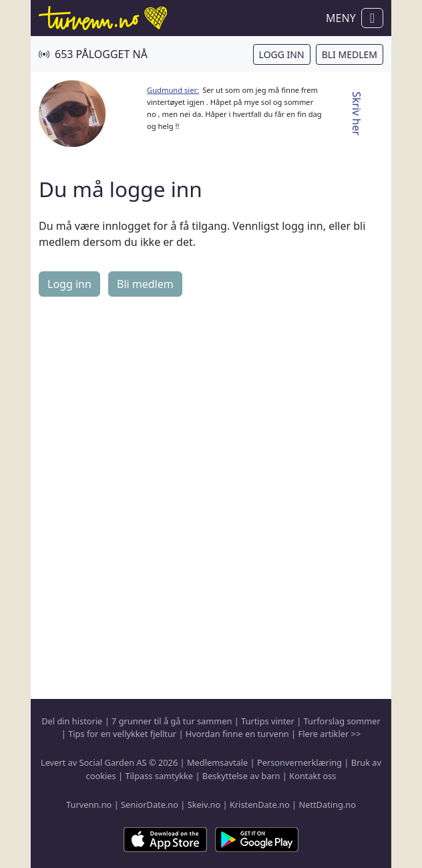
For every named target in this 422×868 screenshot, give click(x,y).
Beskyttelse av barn (241, 776)
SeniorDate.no (150, 805)
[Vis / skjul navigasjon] (372, 18)
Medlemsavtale (217, 762)
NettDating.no (327, 805)
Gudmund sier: (173, 90)
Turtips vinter (268, 721)
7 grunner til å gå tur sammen (172, 721)
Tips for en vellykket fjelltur (122, 734)
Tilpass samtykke (159, 776)
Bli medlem (350, 54)
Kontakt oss (312, 776)
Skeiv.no (204, 805)
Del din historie (72, 721)
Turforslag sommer (342, 721)
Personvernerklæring (299, 762)
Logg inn (282, 54)
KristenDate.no (260, 805)
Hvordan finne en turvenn (237, 734)
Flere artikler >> (329, 734)
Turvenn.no (89, 805)
